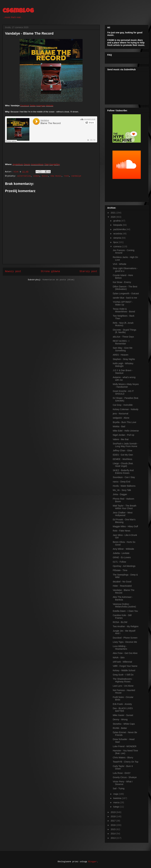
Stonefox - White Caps (124, 724)
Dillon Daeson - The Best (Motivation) (125, 288)
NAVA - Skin (119, 658)
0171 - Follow (119, 562)
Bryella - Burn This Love (124, 422)
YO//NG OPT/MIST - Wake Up (123, 303)
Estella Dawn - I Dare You (125, 611)
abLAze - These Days (123, 337)
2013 (113, 838)
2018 (113, 816)
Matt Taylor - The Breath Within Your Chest (125, 507)
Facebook (25, 106)
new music (56, 176)
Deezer (27, 164)
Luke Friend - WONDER (125, 746)
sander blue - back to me (125, 298)
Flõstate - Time (120, 570)
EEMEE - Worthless (122, 459)
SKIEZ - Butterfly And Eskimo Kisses (123, 472)
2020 (113, 217)
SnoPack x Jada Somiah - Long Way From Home (125, 445)
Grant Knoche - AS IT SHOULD (123, 392)
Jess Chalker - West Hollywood (123, 514)
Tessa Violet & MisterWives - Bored (124, 310)
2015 (113, 829)
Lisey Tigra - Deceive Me (125, 642)
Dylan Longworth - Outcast (126, 293)
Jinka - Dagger (120, 494)
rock (66, 176)
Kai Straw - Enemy (122, 282)
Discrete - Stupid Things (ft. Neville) (124, 331)
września (118, 234)
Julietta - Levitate (121, 553)
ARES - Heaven (121, 355)
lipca (116, 242)
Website (50, 106)
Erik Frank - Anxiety (122, 704)
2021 (113, 213)
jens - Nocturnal (120, 414)
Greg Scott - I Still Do (123, 675)
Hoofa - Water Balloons (124, 486)
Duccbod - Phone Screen (125, 638)
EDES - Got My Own (123, 455)
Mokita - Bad (119, 426)
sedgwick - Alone (121, 418)
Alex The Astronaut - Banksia (123, 598)
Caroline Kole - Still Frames (122, 617)
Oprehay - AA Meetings (124, 566)
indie (36, 176)
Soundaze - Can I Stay (124, 477)
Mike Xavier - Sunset (123, 715)
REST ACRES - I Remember (121, 342)
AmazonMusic (37, 164)
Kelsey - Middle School (124, 670)
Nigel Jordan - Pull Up (123, 435)
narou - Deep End (122, 482)
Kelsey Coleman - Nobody (126, 409)
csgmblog (18, 11)
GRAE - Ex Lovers (122, 557)
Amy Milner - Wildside (123, 549)
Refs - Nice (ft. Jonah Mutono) (123, 324)
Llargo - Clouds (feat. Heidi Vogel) (123, 465)
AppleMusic (18, 164)
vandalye (76, 176)
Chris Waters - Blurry (123, 757)
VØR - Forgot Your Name (125, 666)
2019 (113, 812)
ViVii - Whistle (120, 264)
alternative (24, 176)
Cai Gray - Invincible (123, 405)
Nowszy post (13, 271)
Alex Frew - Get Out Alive (125, 653)
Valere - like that (121, 439)
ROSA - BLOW (120, 622)
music (45, 176)
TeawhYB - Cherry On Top (126, 762)
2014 (113, 834)
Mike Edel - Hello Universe (126, 431)
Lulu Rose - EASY (122, 773)
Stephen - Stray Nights (124, 359)
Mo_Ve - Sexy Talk (122, 490)
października (120, 229)
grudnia (117, 221)
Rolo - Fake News (122, 531)
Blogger (93, 862)
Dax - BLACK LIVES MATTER (123, 710)
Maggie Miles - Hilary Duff (125, 526)
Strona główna (50, 271)
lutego (117, 807)
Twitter (33, 106)
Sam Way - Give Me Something (123, 349)
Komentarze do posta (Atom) (58, 280)
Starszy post (88, 271)
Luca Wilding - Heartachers (120, 648)
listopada (118, 225)
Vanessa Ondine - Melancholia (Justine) (124, 605)
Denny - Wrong (120, 719)
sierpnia (117, 238)
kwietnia (117, 798)
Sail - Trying (119, 788)
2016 (113, 825)
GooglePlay (55, 164)
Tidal (46, 164)
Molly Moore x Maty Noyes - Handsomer (126, 386)
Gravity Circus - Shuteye (125, 777)
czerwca (118, 246)
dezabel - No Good (122, 582)
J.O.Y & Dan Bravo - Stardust (123, 372)
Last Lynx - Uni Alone (123, 686)
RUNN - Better (120, 728)
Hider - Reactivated (122, 586)
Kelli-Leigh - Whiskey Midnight (123, 365)
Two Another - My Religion (126, 626)
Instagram (41, 106)
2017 (113, 821)
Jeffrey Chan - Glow (122, 451)
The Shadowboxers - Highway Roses (123, 680)
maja (116, 794)
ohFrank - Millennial (122, 662)
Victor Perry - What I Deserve (123, 783)
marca (117, 802)
